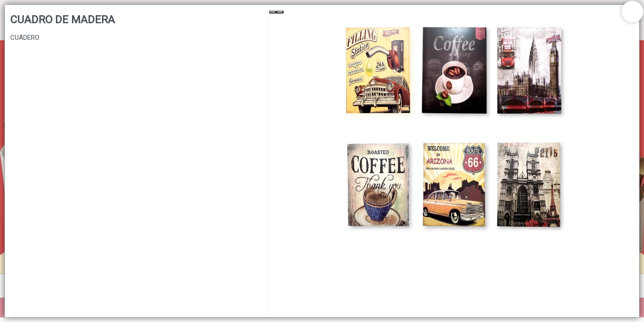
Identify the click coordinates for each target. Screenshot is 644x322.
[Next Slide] (280, 12)
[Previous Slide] (273, 12)
